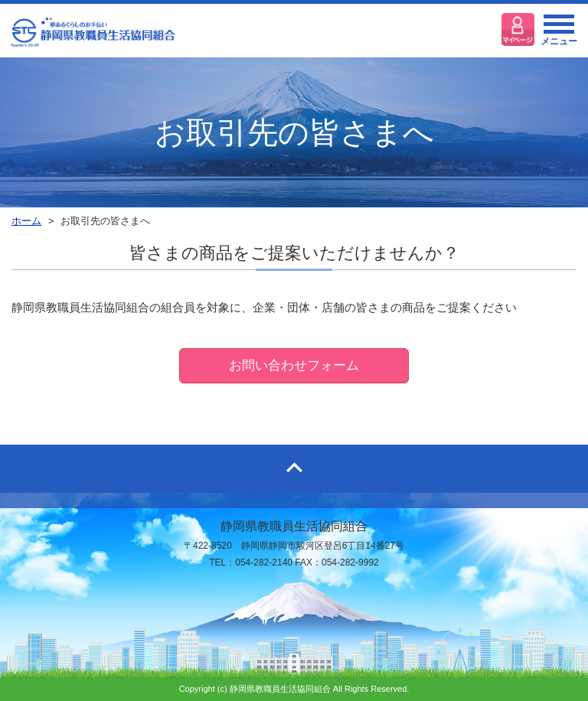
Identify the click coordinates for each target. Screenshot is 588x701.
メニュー (559, 34)
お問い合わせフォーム (294, 365)
